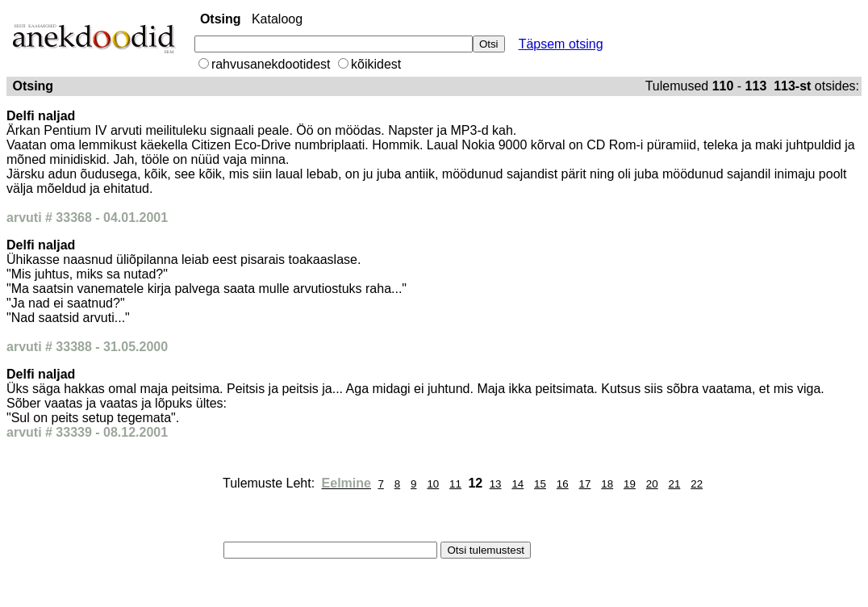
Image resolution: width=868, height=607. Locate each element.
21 (675, 484)
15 (540, 484)
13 (496, 484)
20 (652, 484)
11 (455, 484)
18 (607, 484)
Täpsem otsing (561, 44)
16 (563, 484)
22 (697, 484)
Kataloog (277, 19)
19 (630, 484)
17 (585, 484)
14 (517, 484)
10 (433, 484)
